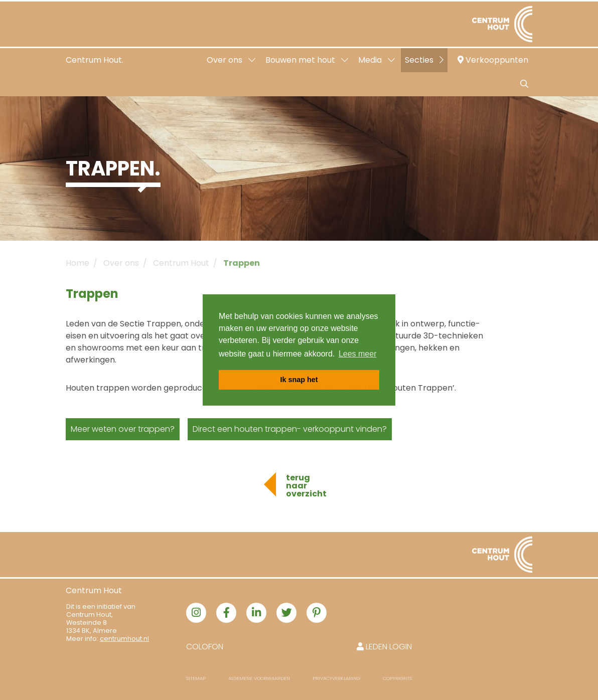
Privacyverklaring (336, 678)
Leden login (384, 647)
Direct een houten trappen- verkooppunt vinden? (290, 429)
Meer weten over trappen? (123, 429)
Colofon (205, 647)
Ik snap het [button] (299, 380)
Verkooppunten (493, 60)
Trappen (242, 263)
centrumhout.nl (124, 639)
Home (78, 263)
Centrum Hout (181, 263)
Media (377, 60)
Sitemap (196, 678)
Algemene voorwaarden (259, 678)
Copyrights (397, 678)
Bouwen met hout (307, 60)
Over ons (231, 60)
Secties (424, 60)
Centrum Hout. (95, 60)
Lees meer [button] (358, 354)
